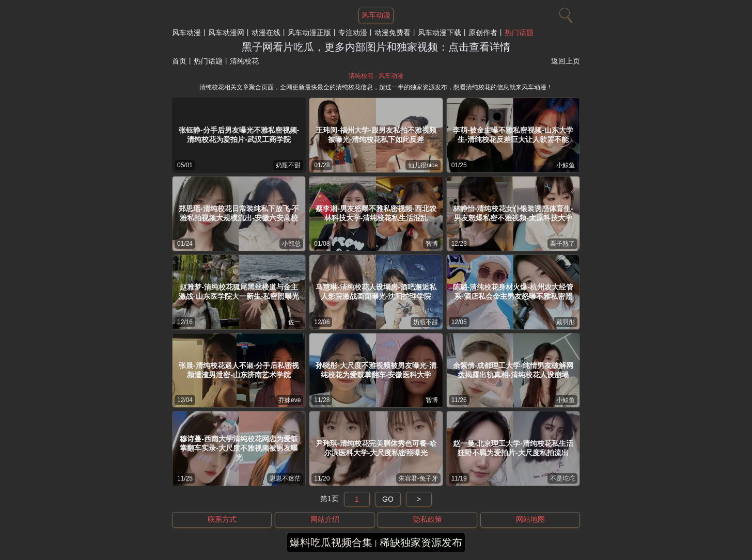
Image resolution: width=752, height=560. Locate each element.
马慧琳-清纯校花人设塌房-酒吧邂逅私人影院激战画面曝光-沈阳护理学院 (376, 292)
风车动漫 (186, 33)
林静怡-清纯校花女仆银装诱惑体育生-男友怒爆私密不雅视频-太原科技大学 (513, 213)
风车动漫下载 (440, 33)
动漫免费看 (393, 33)
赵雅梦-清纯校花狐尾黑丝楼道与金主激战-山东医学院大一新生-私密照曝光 (239, 292)
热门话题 (519, 33)
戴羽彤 (566, 322)
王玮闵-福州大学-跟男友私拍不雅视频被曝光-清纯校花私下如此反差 (376, 135)
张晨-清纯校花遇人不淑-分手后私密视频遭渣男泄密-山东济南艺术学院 (239, 370)
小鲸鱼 (566, 165)
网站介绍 (325, 519)
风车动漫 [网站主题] (376, 15)
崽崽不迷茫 (285, 478)
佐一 (294, 322)
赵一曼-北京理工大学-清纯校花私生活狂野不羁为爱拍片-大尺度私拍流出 (513, 448)
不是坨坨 (562, 478)
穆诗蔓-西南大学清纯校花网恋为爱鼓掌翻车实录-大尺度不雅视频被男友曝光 (239, 448)
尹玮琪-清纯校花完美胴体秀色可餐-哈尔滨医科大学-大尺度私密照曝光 (376, 448)
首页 (179, 61)
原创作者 (483, 33)
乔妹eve (289, 400)
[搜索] (565, 13)
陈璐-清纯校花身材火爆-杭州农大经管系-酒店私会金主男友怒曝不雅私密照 (513, 292)
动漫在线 (266, 33)
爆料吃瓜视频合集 (331, 542)
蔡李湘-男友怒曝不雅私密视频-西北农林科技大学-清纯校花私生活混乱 (376, 213)
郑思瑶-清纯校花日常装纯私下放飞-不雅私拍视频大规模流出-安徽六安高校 (239, 213)
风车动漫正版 (309, 33)
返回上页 (566, 61)
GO (388, 499)
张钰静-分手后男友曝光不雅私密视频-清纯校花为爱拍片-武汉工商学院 (239, 135)
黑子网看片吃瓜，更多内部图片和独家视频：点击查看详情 (376, 47)
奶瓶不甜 (288, 165)
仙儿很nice (423, 165)
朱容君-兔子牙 (418, 478)
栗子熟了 (562, 244)
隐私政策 (428, 519)
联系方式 (222, 519)
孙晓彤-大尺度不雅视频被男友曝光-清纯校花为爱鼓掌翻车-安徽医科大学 (376, 370)
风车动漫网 (226, 33)
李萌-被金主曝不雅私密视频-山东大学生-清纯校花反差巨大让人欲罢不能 (513, 135)
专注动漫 (353, 33)
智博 (432, 244)
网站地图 (530, 519)
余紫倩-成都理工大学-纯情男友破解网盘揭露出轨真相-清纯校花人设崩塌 (513, 370)
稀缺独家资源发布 (421, 542)
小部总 (291, 244)
